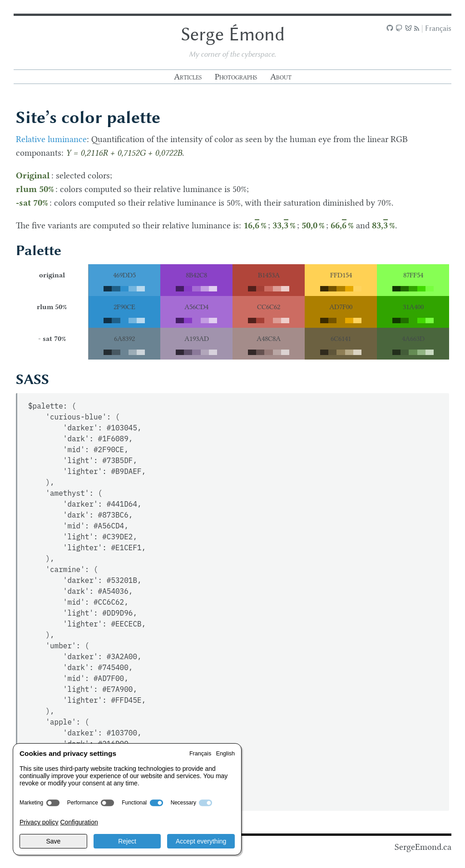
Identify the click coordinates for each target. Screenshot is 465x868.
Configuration (79, 822)
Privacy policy (39, 822)
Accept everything (201, 841)
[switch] (53, 803)
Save (53, 841)
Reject (127, 841)
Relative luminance (51, 140)
